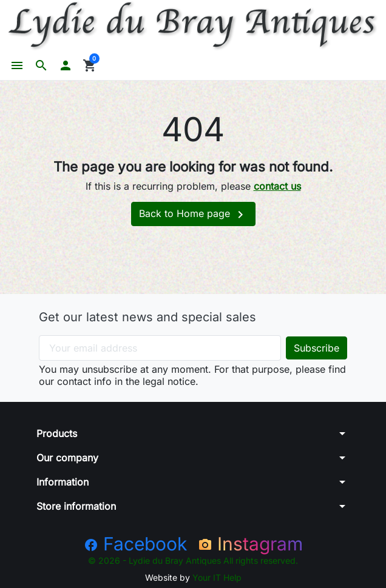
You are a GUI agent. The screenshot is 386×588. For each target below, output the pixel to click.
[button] (41, 65)
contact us (277, 186)
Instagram (250, 544)
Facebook (135, 544)
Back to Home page (193, 215)
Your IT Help (217, 577)
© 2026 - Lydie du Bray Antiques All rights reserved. (193, 560)
